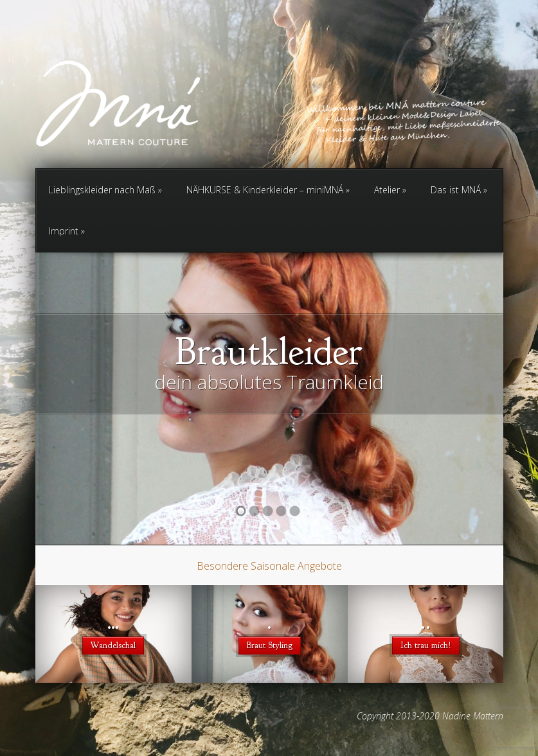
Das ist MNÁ (459, 190)
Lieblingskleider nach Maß (105, 190)
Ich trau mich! (426, 645)
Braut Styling (270, 645)
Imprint (67, 231)
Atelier (390, 190)
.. (426, 622)
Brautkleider (269, 352)
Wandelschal (113, 645)
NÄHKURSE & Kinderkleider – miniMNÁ (268, 190)
